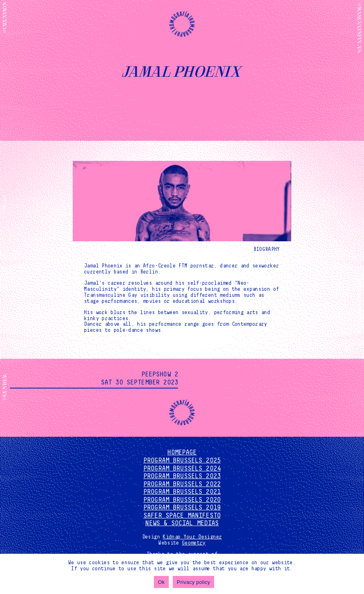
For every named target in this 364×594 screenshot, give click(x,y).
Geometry (194, 543)
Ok (161, 582)
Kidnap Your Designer (192, 537)
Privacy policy (193, 582)
